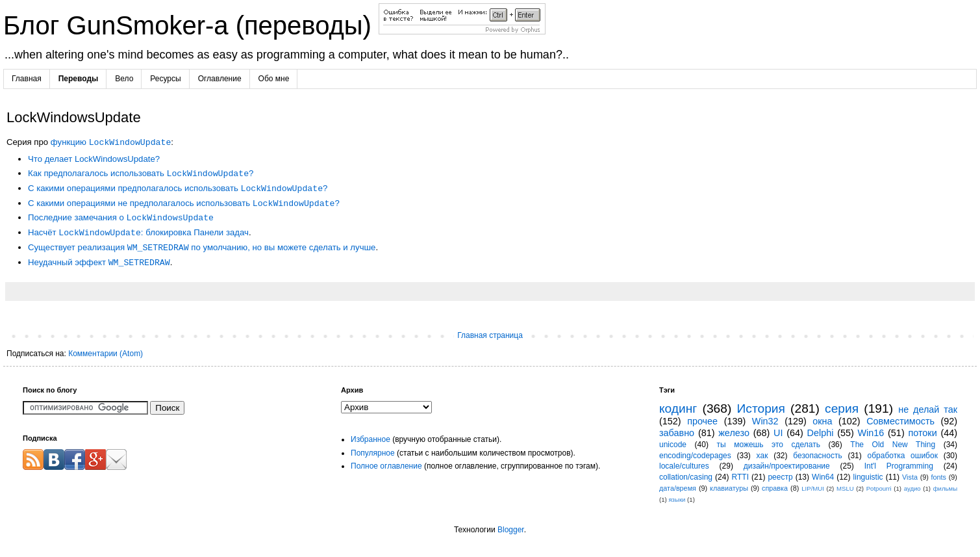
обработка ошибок (903, 456)
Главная (27, 79)
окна (822, 421)
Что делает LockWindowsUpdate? (94, 159)
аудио (912, 488)
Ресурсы (165, 79)
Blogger (511, 530)
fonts (939, 477)
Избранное (371, 439)
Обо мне (274, 79)
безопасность (817, 456)
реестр (780, 477)
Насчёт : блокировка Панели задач (138, 233)
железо (734, 433)
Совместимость (900, 421)
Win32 (765, 421)
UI (778, 433)
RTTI (740, 477)
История (761, 408)
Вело (124, 79)
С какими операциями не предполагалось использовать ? (184, 204)
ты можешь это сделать (768, 445)
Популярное (373, 453)
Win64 (823, 477)
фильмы (945, 488)
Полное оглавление (386, 466)
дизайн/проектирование (787, 466)
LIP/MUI (813, 488)
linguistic (868, 477)
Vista (910, 477)
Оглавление (220, 79)
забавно (677, 433)
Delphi (821, 433)
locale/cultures (684, 466)
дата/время (678, 488)
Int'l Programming (899, 466)
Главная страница (490, 335)
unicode (673, 445)
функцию (111, 143)
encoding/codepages (695, 456)
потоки (922, 433)
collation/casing (686, 477)
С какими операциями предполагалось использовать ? (178, 189)
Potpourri (879, 488)
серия (842, 408)
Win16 (871, 433)
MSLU (845, 488)
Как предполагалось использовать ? (141, 174)
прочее (702, 421)
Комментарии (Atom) (106, 354)
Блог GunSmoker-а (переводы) (191, 25)
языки (677, 499)
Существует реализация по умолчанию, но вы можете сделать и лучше (202, 248)
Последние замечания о (121, 218)
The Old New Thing (893, 445)
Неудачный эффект (99, 263)
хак (762, 456)
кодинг (678, 408)
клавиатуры (729, 488)
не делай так (928, 409)
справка (775, 488)
